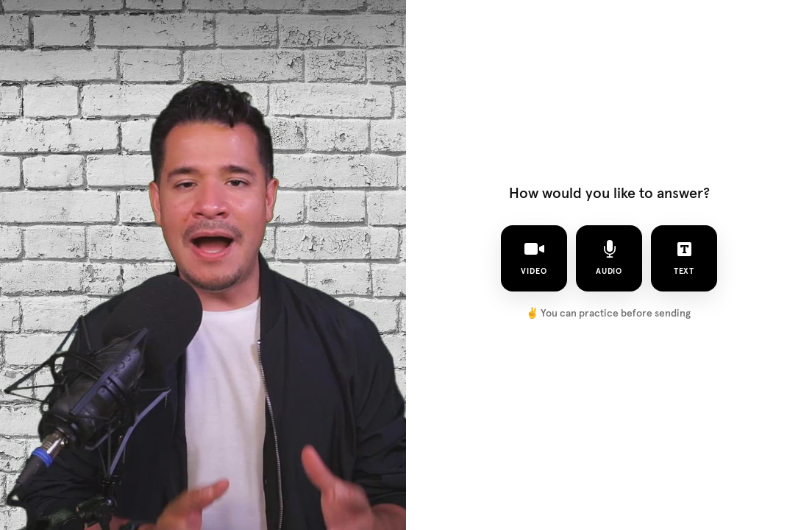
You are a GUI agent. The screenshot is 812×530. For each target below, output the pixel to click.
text (684, 258)
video (534, 258)
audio (609, 258)
